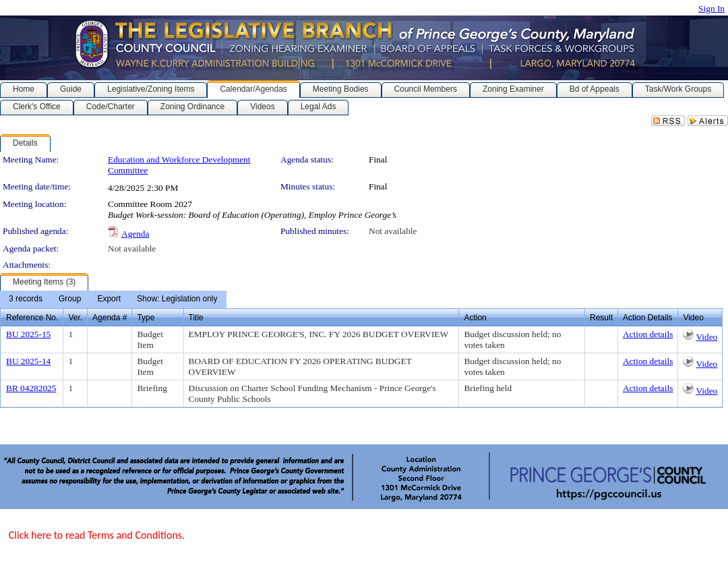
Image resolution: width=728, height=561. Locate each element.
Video (706, 337)
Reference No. (32, 318)
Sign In (711, 8)
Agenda (135, 234)
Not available (393, 231)
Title (196, 318)
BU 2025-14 (28, 361)
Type (146, 318)
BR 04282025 (31, 388)
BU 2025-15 (28, 334)
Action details (648, 334)
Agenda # (110, 318)
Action (475, 318)
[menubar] (113, 299)
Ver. (75, 318)
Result (601, 318)
